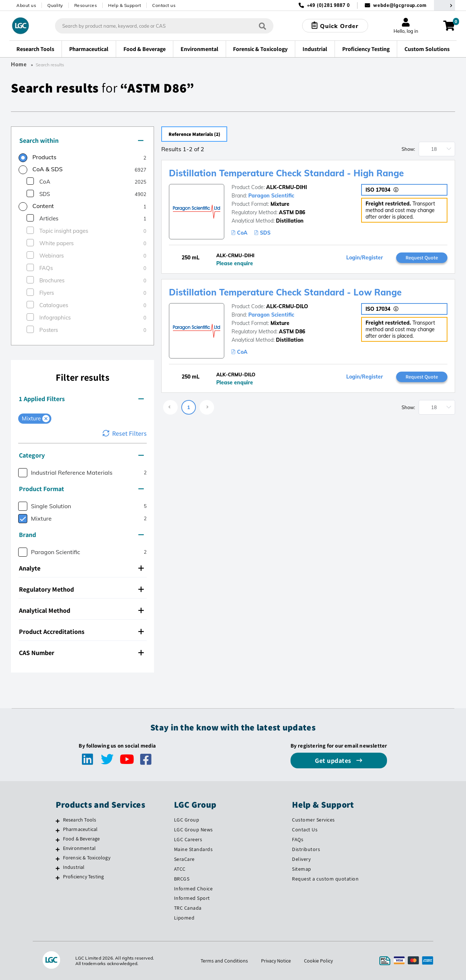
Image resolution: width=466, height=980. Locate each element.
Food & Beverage (82, 839)
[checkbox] (30, 181)
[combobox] (164, 26)
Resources (86, 5)
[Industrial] (58, 868)
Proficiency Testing (84, 877)
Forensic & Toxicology (87, 858)
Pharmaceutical (80, 829)
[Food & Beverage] (58, 840)
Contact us (164, 5)
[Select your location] (445, 5)
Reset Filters (125, 433)
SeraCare (184, 859)
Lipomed (184, 918)
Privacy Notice (276, 961)
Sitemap (302, 869)
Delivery (301, 859)
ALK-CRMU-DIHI (287, 187)
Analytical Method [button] (81, 610)
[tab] (82, 141)
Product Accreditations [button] (81, 632)
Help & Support (125, 5)
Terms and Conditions (224, 961)
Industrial (74, 867)
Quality (55, 5)
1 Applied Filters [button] (81, 399)
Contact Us (305, 830)
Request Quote (422, 258)
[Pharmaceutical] (58, 830)
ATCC (180, 869)
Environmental (80, 848)
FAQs (298, 839)
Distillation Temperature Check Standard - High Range (286, 173)
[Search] (262, 26)
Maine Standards (193, 849)
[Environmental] (58, 849)
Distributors (306, 849)
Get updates (334, 761)
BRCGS (182, 879)
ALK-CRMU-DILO (287, 306)
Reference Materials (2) (196, 134)
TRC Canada (188, 908)
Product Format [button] (81, 489)
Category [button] (81, 455)
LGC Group (187, 820)
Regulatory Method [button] (81, 589)
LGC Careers (188, 839)
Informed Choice (193, 889)
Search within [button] (81, 140)
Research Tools (80, 820)
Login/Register (365, 258)
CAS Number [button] (81, 653)
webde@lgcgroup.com (400, 5)
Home (19, 64)
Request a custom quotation (325, 879)
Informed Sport (192, 898)
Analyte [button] (81, 568)
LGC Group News (193, 830)
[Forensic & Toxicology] (58, 859)
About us (26, 5)
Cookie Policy (318, 961)
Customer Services (313, 820)
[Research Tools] (58, 821)
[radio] (37, 158)
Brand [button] (81, 535)
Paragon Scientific (271, 196)
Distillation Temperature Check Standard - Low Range (285, 292)
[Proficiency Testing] (58, 878)
